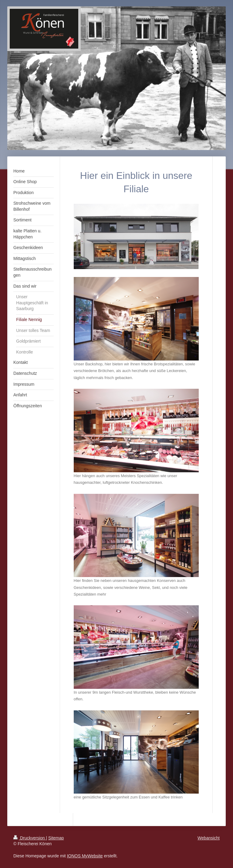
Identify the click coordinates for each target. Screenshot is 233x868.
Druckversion (30, 838)
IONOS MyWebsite (85, 856)
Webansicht (209, 838)
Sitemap (56, 838)
